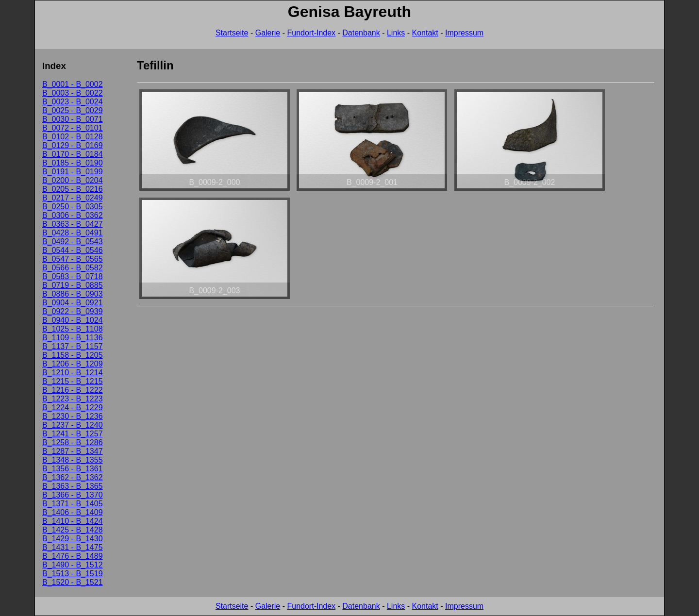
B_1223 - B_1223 (73, 399)
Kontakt (425, 33)
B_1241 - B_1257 (73, 434)
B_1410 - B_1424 (73, 521)
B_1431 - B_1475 (73, 547)
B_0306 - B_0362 (73, 215)
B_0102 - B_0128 (73, 137)
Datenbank (361, 33)
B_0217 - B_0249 (73, 198)
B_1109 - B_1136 (73, 338)
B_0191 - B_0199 (73, 172)
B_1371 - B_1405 (73, 504)
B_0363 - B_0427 (73, 224)
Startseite (232, 33)
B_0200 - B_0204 (73, 180)
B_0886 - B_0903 (73, 294)
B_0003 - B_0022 (73, 93)
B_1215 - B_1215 (73, 381)
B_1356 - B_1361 (73, 469)
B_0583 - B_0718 (73, 276)
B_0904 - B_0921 (73, 303)
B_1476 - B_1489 (73, 556)
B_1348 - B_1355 (73, 460)
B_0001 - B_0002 (73, 84)
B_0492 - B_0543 (73, 241)
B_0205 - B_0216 (73, 189)
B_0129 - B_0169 (73, 145)
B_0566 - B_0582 (73, 268)
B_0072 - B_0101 (73, 128)
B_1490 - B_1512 (73, 565)
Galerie (268, 33)
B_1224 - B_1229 (73, 408)
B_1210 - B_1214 (73, 373)
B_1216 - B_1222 (73, 390)
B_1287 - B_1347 (73, 451)
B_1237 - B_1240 (73, 425)
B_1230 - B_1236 (73, 416)
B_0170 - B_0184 (73, 154)
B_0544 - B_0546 (73, 250)
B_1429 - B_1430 (73, 539)
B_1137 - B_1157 (73, 346)
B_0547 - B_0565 (73, 259)
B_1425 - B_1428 (73, 530)
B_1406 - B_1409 (73, 512)
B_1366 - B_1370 (73, 495)
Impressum (464, 33)
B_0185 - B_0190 (73, 163)
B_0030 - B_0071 (73, 119)
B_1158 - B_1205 (73, 355)
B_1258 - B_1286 (73, 442)
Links (396, 33)
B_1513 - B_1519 (73, 574)
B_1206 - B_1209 (73, 364)
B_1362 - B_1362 (73, 477)
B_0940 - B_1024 (73, 320)
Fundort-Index (311, 33)
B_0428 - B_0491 (73, 233)
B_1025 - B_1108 (73, 329)
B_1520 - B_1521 (73, 582)
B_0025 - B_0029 (73, 110)
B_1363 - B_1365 (73, 486)
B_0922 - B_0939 (73, 311)
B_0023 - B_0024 (73, 102)
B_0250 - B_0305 (73, 207)
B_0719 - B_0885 (73, 285)
